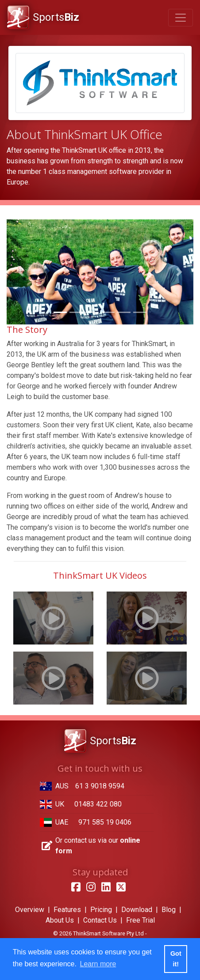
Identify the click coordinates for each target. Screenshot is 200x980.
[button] (21, 272)
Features (67, 910)
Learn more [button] (98, 964)
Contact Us (100, 920)
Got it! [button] (176, 959)
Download (137, 910)
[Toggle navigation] (181, 18)
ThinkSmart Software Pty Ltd (108, 933)
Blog (169, 910)
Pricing (101, 910)
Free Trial (140, 920)
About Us (60, 920)
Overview (30, 910)
